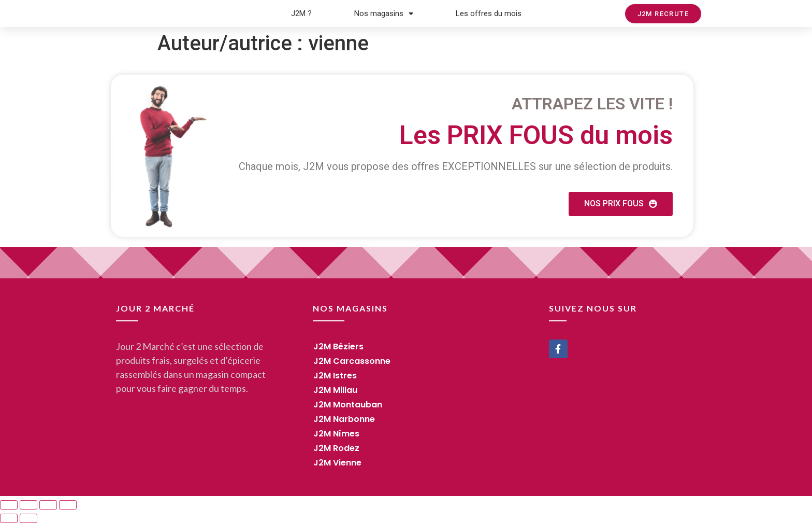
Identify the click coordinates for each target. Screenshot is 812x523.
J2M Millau (335, 390)
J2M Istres (335, 376)
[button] (663, 14)
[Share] (28, 505)
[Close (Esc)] (9, 505)
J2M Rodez (336, 448)
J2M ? (301, 13)
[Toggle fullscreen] (48, 505)
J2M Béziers (338, 347)
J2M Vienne (337, 463)
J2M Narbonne (344, 419)
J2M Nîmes (336, 434)
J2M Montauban (348, 405)
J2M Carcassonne (352, 361)
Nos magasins (384, 14)
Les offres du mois (489, 13)
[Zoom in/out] (68, 505)
